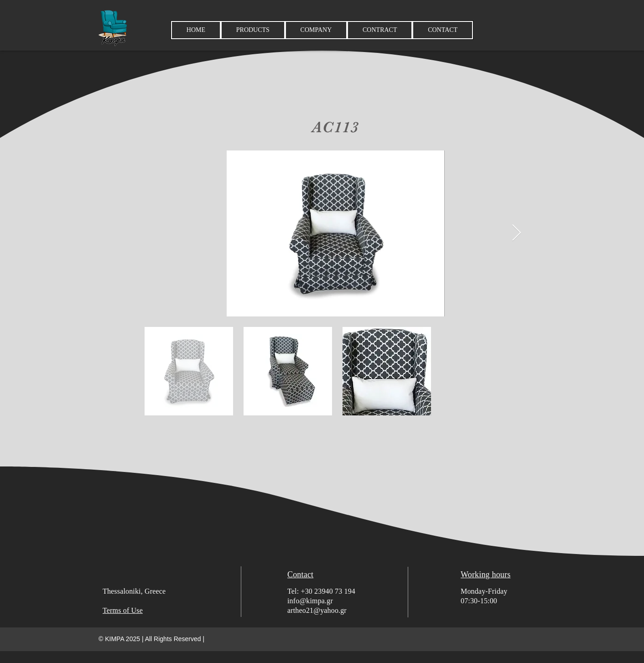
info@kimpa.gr (310, 601)
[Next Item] (517, 233)
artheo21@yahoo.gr (317, 610)
